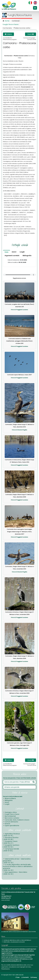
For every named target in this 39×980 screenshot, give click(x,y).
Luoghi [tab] (22, 252)
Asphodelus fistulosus (11, 835)
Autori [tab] (14, 252)
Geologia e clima (11, 812)
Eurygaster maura (10, 842)
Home (7, 21)
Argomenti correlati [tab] (12, 256)
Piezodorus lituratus (11, 838)
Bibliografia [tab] (27, 256)
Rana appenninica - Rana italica (15, 873)
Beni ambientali (10, 816)
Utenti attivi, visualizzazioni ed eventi (14, 942)
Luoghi (7, 804)
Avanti (31, 34)
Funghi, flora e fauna (11, 24)
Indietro (8, 34)
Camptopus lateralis (11, 850)
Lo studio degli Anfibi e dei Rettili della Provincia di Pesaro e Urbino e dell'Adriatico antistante (18, 867)
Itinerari (7, 824)
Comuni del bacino (11, 822)
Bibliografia (9, 800)
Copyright (22, 967)
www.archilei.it (6, 900)
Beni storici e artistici (12, 818)
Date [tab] (7, 252)
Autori (7, 802)
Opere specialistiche (12, 826)
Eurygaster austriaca (11, 846)
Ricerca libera (10, 798)
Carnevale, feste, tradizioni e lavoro (17, 820)
